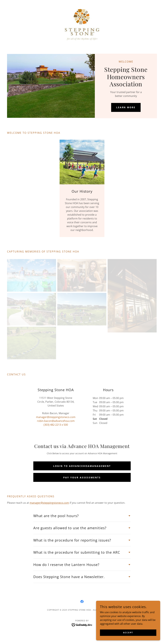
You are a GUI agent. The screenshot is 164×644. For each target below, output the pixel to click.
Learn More (126, 107)
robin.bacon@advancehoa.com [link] (56, 421)
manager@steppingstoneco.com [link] (56, 417)
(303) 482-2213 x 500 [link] (56, 425)
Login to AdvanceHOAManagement (82, 466)
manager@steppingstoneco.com (49, 503)
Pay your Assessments (82, 477)
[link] (82, 25)
